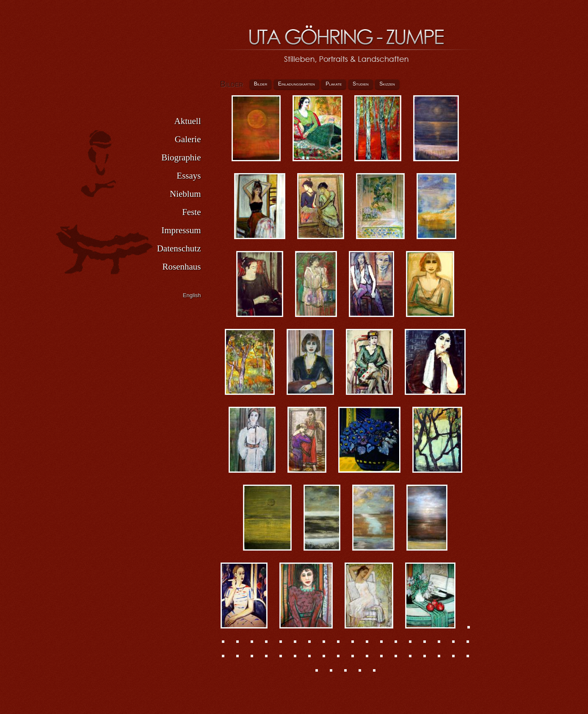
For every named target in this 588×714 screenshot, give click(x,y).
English (192, 295)
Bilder (261, 84)
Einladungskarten (297, 84)
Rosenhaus (182, 267)
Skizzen (387, 84)
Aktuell (188, 121)
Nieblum (185, 194)
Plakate (334, 84)
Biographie (181, 157)
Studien (361, 84)
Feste (191, 212)
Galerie (188, 139)
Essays (189, 176)
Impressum (181, 230)
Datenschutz (179, 248)
